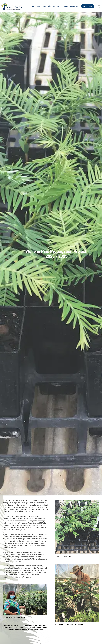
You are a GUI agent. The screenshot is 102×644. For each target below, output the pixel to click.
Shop (50, 6)
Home (34, 6)
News (39, 6)
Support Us (57, 6)
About (45, 6)
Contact (65, 6)
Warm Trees (74, 6)
